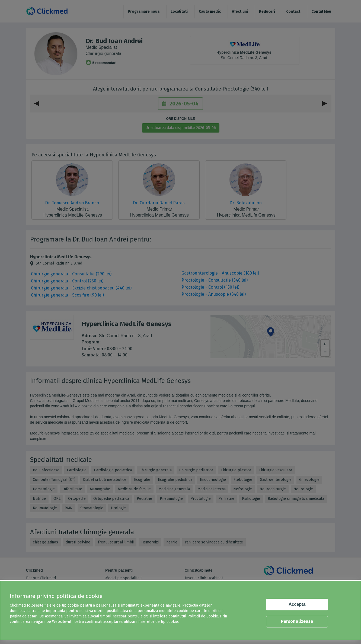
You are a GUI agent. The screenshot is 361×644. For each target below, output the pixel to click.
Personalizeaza (297, 621)
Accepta (297, 604)
